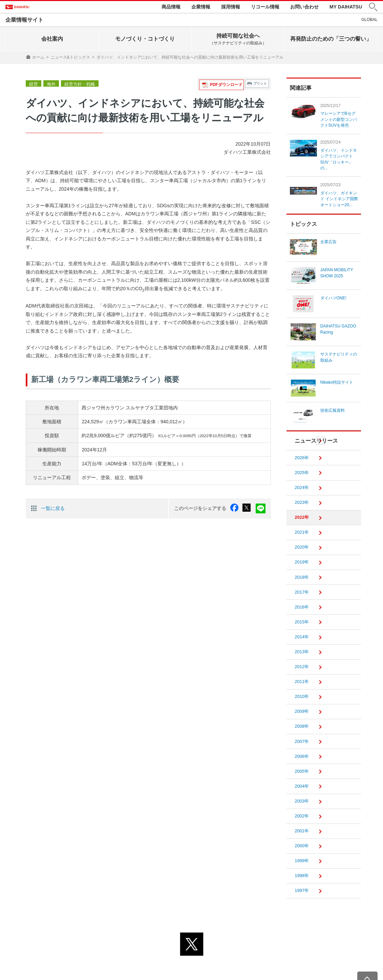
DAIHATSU (28, 8)
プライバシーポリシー (162, 962)
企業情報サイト (24, 22)
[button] (373, 8)
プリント (260, 85)
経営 (33, 85)
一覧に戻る (53, 509)
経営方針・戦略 (77, 85)
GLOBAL (369, 21)
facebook (237, 509)
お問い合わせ (304, 7)
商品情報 (171, 7)
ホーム (38, 59)
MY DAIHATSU (346, 7)
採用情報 (231, 7)
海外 (50, 85)
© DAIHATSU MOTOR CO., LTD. (192, 971)
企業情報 (201, 7)
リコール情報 (265, 7)
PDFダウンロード (228, 85)
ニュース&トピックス (70, 59)
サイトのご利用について (219, 962)
